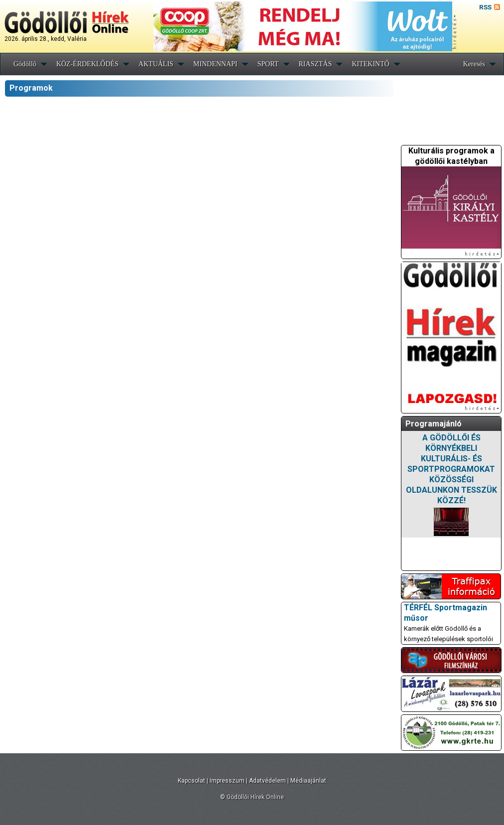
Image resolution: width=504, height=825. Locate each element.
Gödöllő (25, 64)
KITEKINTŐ (370, 64)
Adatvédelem (267, 781)
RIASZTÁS (315, 64)
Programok (31, 88)
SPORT (268, 64)
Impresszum (227, 781)
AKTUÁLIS (156, 64)
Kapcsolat (191, 781)
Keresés (474, 64)
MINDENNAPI (215, 64)
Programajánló (434, 424)
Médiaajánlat (308, 781)
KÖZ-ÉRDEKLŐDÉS (87, 64)
